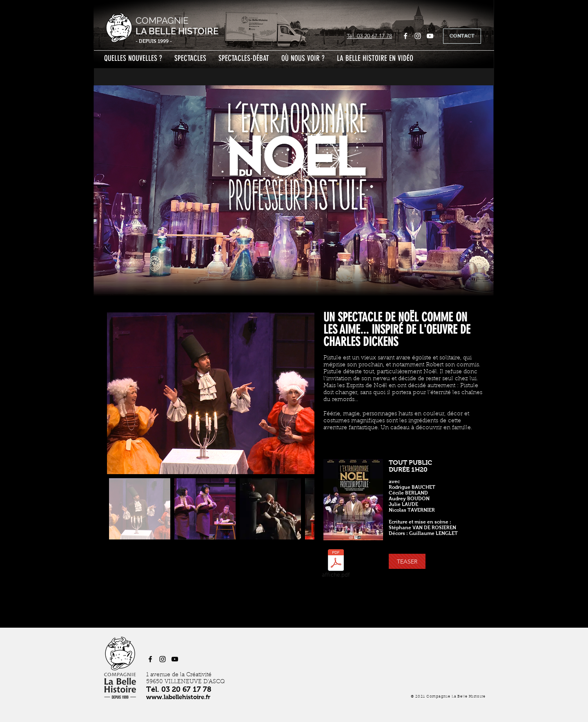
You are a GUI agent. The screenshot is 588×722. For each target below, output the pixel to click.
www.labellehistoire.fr (178, 697)
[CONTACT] (462, 36)
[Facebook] (405, 36)
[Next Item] (300, 393)
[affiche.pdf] (336, 565)
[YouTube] (430, 36)
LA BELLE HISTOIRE (177, 31)
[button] (407, 561)
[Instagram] (418, 36)
